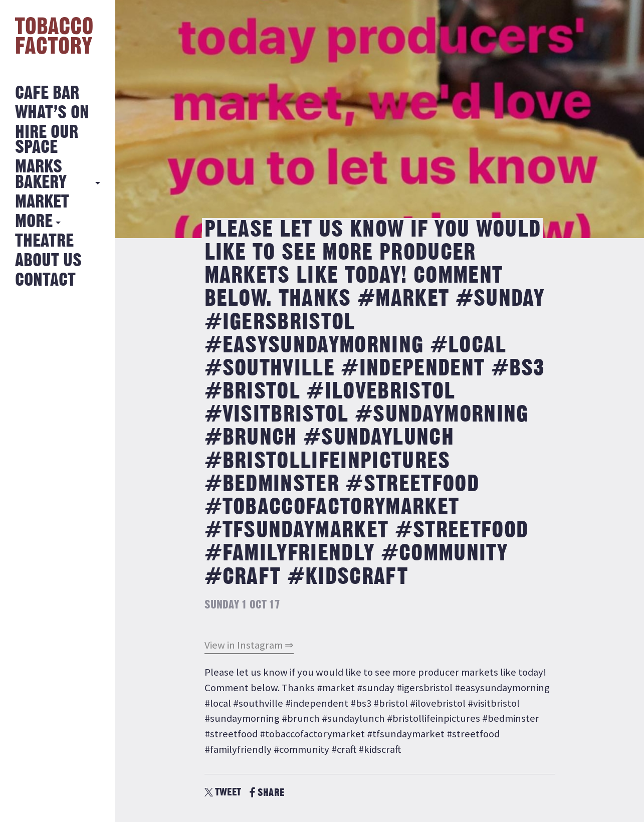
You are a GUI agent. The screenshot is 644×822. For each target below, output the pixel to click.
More (34, 222)
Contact (45, 280)
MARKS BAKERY (41, 175)
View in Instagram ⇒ (249, 645)
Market (42, 202)
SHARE (267, 793)
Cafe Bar (47, 93)
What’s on (52, 113)
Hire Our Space (47, 140)
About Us (48, 261)
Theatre (44, 241)
